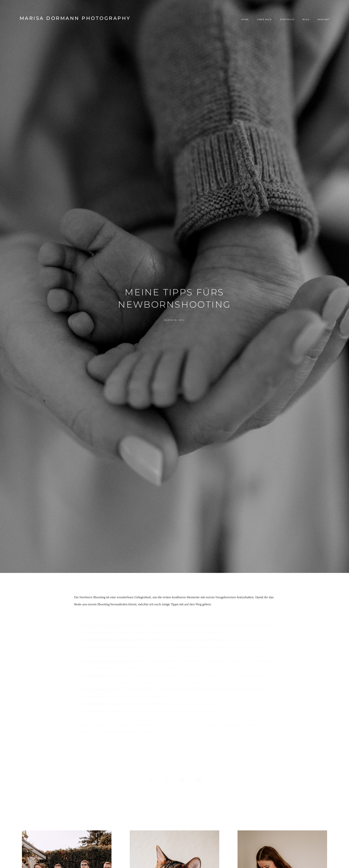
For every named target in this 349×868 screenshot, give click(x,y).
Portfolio (287, 20)
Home (245, 20)
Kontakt (324, 20)
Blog (306, 20)
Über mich (264, 20)
